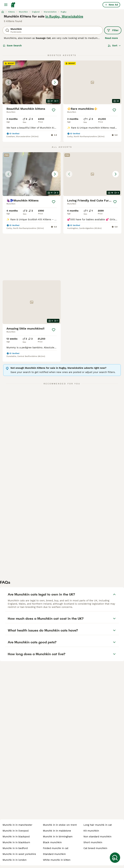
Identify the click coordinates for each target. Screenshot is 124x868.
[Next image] (55, 82)
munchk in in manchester (17, 825)
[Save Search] (115, 858)
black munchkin (52, 842)
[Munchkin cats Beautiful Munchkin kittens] (32, 82)
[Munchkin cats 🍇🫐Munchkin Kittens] (32, 174)
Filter (113, 30)
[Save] (54, 110)
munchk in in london (15, 860)
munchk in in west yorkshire (19, 854)
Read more (111, 38)
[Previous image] (8, 82)
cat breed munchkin (95, 848)
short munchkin (93, 842)
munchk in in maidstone (57, 831)
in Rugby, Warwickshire (64, 16)
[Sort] (114, 46)
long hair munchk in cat (98, 825)
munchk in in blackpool (16, 837)
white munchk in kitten (57, 860)
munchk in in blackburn (16, 842)
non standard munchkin (97, 837)
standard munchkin (54, 854)
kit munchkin (91, 831)
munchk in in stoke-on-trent (60, 825)
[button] (32, 82)
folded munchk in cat (56, 848)
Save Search (12, 46)
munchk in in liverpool (16, 831)
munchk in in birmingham (58, 837)
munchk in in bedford (15, 848)
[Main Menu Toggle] (6, 5)
